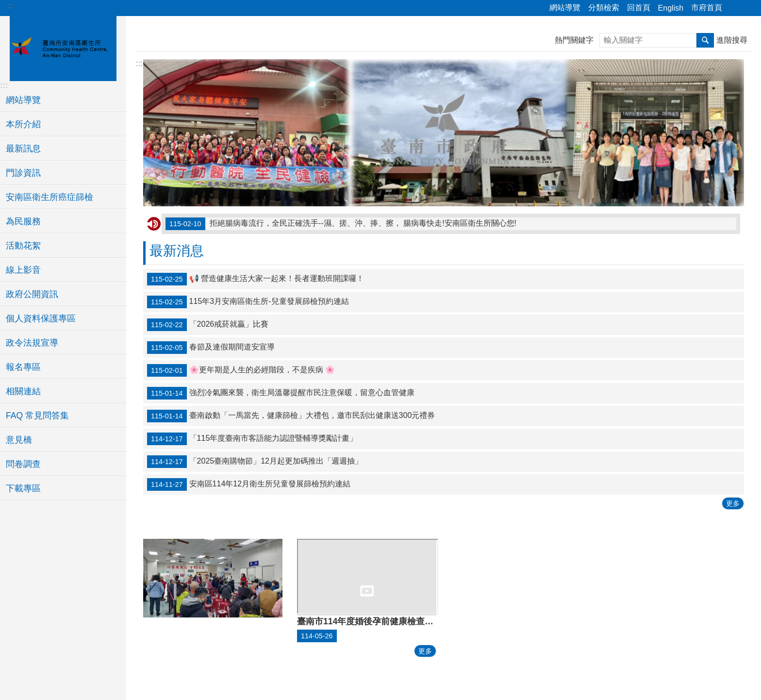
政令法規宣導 (32, 343)
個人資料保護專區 (41, 318)
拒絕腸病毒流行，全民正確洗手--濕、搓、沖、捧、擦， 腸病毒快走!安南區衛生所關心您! (341, 224)
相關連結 (23, 391)
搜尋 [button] (705, 40)
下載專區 (23, 488)
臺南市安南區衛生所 (63, 47)
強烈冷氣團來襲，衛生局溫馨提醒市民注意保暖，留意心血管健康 (281, 393)
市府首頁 (707, 8)
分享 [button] (734, 8)
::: (10, 6)
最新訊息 (23, 149)
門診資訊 (23, 173)
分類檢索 (604, 8)
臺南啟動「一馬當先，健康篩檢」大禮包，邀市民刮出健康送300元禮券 (291, 416)
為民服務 (23, 221)
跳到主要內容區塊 (5, 5)
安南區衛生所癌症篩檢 (50, 197)
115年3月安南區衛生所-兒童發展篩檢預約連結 (248, 302)
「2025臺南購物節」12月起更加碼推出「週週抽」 (255, 462)
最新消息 (177, 251)
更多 (733, 503)
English (671, 8)
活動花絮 (23, 246)
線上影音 (23, 270)
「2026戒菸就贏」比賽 (208, 325)
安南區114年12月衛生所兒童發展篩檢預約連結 (249, 484)
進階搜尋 (732, 40)
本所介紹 (23, 124)
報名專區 (23, 367)
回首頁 (639, 8)
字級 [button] (748, 8)
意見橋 (19, 440)
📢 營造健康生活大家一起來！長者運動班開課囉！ (256, 279)
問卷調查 (23, 464)
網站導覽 (565, 8)
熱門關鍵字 (574, 40)
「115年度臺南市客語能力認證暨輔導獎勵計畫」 (252, 439)
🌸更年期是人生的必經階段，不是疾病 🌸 (241, 370)
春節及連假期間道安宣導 (211, 348)
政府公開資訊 (32, 294)
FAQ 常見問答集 (37, 416)
